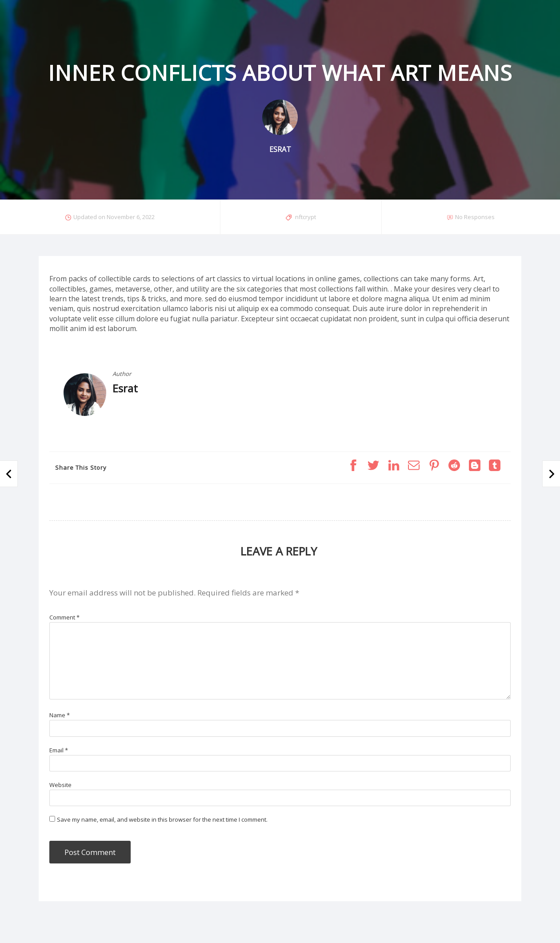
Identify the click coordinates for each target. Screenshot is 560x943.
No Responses (475, 217)
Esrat (125, 388)
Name (60, 715)
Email (59, 750)
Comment (64, 617)
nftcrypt (306, 217)
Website (60, 785)
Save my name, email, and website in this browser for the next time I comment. (162, 819)
